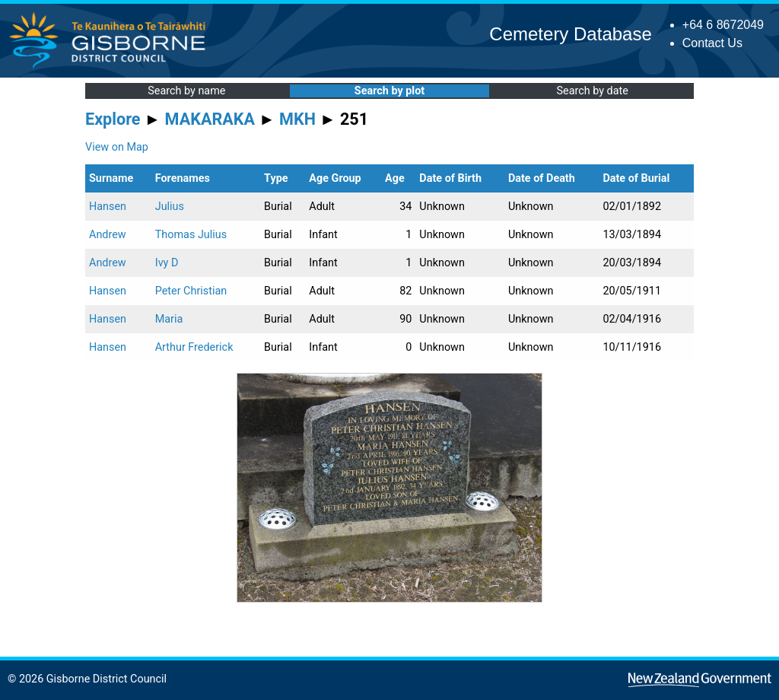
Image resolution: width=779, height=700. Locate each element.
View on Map (117, 147)
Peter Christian (191, 291)
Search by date (592, 91)
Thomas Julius (191, 235)
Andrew (108, 235)
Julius (170, 207)
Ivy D (167, 263)
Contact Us (712, 43)
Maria (169, 319)
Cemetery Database (570, 34)
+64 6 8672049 (723, 25)
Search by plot (389, 91)
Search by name (186, 91)
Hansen (108, 207)
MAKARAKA (210, 119)
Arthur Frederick (194, 347)
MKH (297, 119)
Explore (113, 119)
